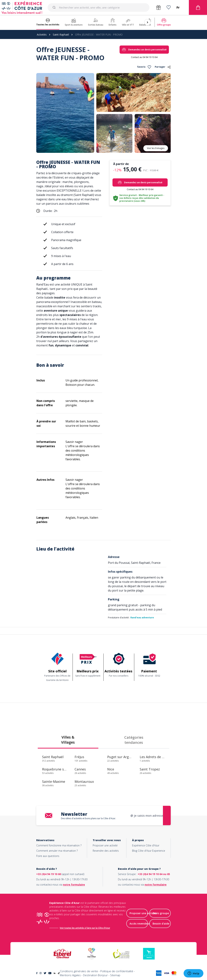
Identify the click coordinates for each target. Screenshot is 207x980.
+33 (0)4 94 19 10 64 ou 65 (154, 874)
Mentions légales (70, 975)
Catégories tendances (134, 740)
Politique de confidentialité (117, 971)
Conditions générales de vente (79, 971)
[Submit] (55, 7)
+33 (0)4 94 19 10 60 (49, 874)
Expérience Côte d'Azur (146, 845)
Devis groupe (161, 913)
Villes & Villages (68, 740)
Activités (42, 35)
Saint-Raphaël (61, 35)
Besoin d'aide (161, 924)
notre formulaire (74, 885)
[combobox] (98, 7)
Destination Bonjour (95, 975)
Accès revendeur (140, 924)
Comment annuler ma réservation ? (57, 851)
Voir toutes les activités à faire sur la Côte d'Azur (85, 928)
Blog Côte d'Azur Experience (149, 851)
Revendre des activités (106, 851)
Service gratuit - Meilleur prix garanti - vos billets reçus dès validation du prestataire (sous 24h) (142, 198)
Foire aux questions (48, 856)
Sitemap (115, 975)
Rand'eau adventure (142, 618)
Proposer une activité (105, 845)
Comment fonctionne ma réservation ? (59, 845)
